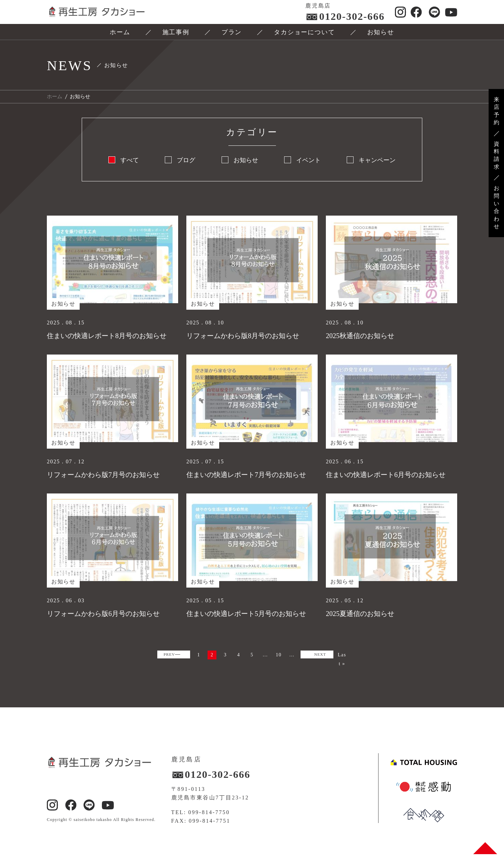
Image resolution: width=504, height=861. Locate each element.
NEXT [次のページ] (248, 667)
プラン (232, 32)
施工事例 (176, 32)
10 (321, 656)
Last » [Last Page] (278, 669)
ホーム (120, 32)
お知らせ (381, 32)
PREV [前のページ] (179, 656)
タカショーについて (304, 32)
